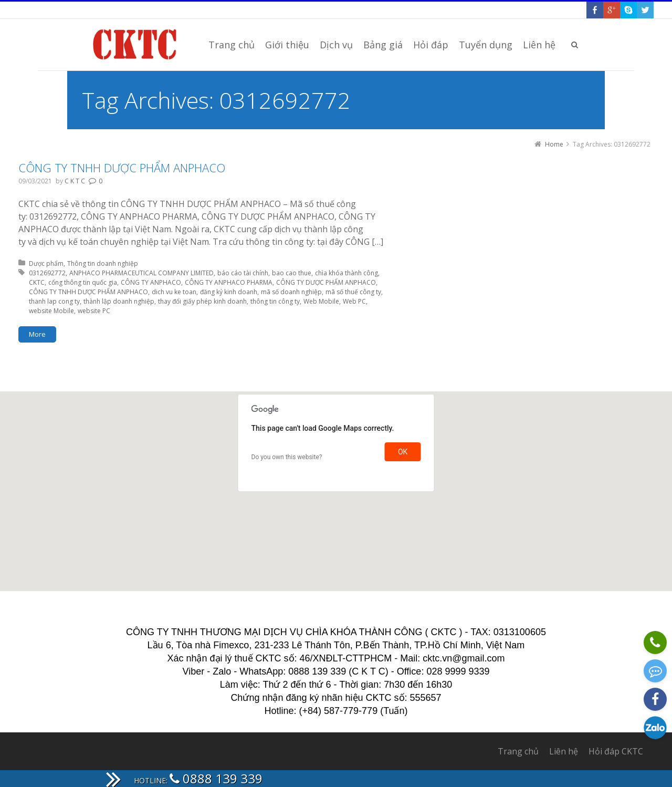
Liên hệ (564, 751)
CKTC (37, 282)
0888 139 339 (216, 778)
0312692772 (47, 273)
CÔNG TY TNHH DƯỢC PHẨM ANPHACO (122, 168)
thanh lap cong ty (54, 301)
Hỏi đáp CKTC (616, 751)
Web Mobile (321, 301)
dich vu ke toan (174, 292)
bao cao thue (292, 273)
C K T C (75, 181)
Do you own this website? (287, 457)
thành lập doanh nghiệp (119, 301)
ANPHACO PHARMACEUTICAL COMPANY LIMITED (141, 273)
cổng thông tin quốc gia (83, 282)
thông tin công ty (275, 301)
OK (403, 452)
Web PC (354, 301)
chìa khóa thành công (346, 273)
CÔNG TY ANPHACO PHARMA (229, 282)
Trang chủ (518, 751)
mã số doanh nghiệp (291, 292)
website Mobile (51, 311)
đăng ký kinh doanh (229, 292)
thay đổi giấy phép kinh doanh (202, 301)
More (37, 334)
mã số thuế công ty (353, 292)
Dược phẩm (46, 263)
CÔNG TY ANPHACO (151, 282)
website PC (94, 311)
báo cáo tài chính (243, 273)
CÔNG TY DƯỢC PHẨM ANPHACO (326, 282)
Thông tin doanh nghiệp (103, 263)
